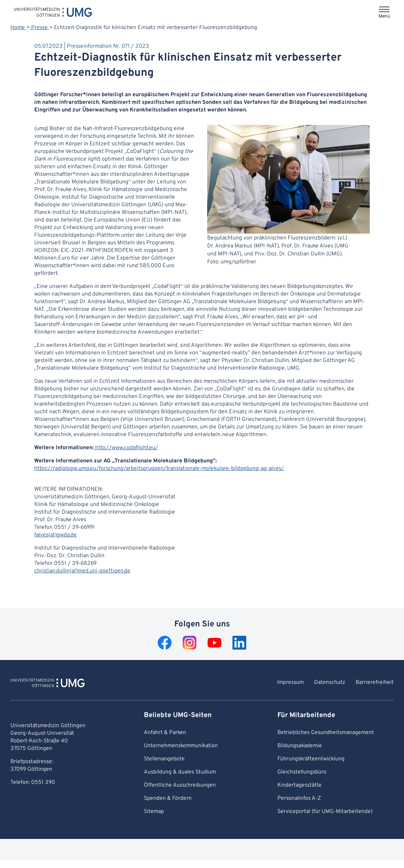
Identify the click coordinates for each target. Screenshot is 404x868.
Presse (39, 28)
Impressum (290, 682)
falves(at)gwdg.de (56, 535)
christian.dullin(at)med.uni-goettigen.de (82, 571)
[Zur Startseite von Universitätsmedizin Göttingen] (48, 684)
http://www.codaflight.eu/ (126, 448)
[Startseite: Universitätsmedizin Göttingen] (53, 12)
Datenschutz (330, 682)
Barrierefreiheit (375, 682)
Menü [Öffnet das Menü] (384, 16)
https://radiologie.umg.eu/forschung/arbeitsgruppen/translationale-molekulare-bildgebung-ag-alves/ (159, 469)
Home (18, 28)
